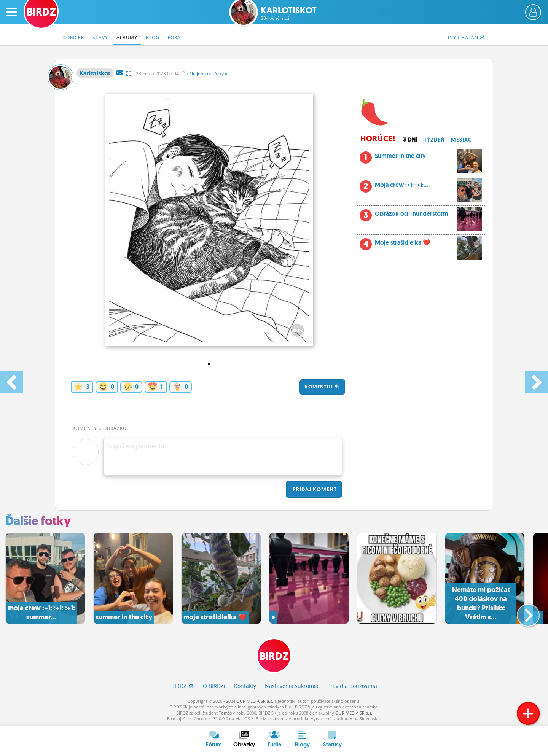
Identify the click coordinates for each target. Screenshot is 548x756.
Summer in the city (421, 158)
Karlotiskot (289, 14)
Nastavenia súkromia (292, 686)
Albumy (127, 37)
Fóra (174, 37)
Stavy (100, 37)
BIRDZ (274, 656)
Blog (153, 37)
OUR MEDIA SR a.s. (255, 701)
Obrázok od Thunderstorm (429, 216)
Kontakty (245, 686)
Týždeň (434, 140)
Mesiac (461, 140)
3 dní (410, 140)
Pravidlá (352, 686)
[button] (522, 612)
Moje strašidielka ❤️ (421, 245)
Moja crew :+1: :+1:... (421, 187)
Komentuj (322, 387)
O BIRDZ (214, 686)
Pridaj (314, 489)
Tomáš (225, 713)
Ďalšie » (205, 74)
